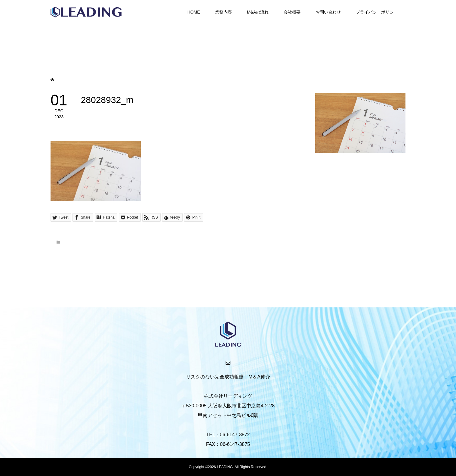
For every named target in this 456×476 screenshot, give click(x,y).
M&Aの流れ (258, 12)
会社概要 (292, 12)
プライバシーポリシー (377, 12)
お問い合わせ (328, 12)
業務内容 (223, 12)
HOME (194, 12)
